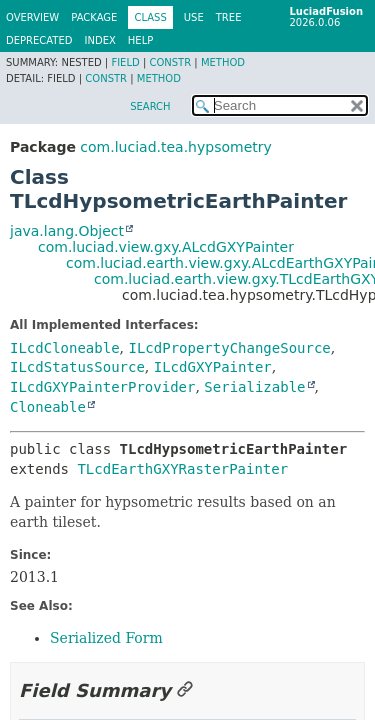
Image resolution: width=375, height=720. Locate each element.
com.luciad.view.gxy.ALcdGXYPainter (166, 247)
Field (125, 62)
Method (223, 62)
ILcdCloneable (65, 348)
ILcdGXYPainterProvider (102, 387)
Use (194, 17)
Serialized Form (106, 638)
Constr (170, 62)
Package (94, 17)
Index (100, 40)
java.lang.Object (67, 231)
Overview (32, 17)
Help (140, 40)
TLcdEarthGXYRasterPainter (182, 469)
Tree (229, 17)
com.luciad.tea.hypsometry (175, 147)
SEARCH (150, 106)
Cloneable (48, 407)
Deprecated (39, 40)
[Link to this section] (185, 690)
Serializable (254, 387)
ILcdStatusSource (77, 367)
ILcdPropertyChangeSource (229, 348)
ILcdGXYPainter (213, 367)
